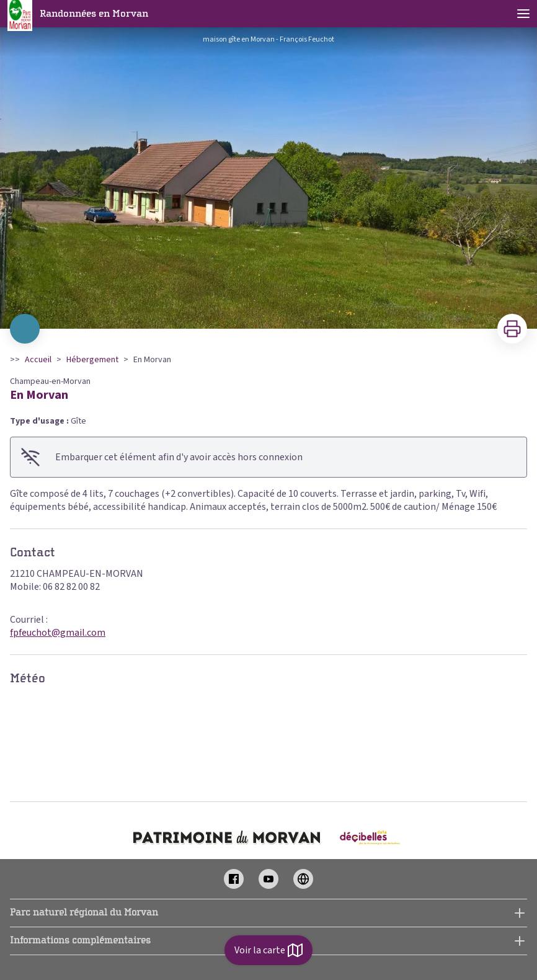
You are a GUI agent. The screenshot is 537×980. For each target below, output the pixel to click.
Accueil (38, 360)
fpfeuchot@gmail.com (58, 633)
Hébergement (92, 360)
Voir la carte (268, 950)
